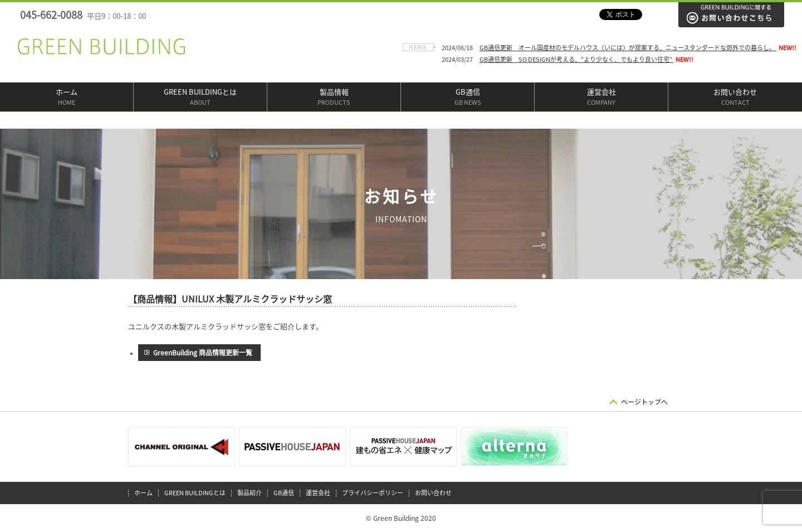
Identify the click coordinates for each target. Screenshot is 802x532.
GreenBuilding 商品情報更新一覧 (203, 353)
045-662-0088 (83, 15)
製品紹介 (250, 493)
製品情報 (334, 98)
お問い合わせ (735, 98)
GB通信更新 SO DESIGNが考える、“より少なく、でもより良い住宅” (576, 59)
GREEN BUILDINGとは (200, 98)
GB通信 (468, 98)
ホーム (67, 98)
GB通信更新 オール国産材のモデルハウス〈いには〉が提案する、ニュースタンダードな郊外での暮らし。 (628, 48)
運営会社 (601, 98)
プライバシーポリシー (373, 493)
